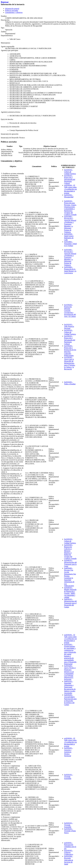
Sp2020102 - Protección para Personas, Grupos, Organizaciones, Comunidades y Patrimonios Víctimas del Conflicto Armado (70, 208)
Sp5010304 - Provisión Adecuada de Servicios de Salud (69, 860)
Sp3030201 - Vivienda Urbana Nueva (70, 831)
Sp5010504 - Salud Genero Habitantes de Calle (69, 237)
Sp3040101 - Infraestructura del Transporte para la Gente (70, 563)
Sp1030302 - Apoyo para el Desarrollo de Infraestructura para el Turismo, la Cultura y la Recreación (70, 363)
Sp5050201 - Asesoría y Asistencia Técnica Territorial (69, 752)
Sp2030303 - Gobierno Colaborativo (69, 852)
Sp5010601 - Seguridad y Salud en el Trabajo (70, 244)
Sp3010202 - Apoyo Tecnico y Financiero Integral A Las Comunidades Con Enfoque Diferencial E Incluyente (70, 673)
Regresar (5, 2)
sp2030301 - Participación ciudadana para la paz (70, 846)
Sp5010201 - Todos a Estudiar (70, 383)
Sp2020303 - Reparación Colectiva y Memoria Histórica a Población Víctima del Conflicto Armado (70, 552)
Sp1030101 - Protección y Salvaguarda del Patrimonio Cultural (70, 179)
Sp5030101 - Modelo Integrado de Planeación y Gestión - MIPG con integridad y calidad (70, 592)
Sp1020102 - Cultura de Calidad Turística (70, 172)
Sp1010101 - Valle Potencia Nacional (69, 326)
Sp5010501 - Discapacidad (69, 196)
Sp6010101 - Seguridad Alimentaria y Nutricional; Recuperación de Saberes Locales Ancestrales (70, 687)
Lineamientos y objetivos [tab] (14, 12)
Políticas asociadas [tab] (12, 11)
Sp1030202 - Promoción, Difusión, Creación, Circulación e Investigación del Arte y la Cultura (70, 311)
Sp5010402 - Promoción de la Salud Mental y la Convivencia (70, 270)
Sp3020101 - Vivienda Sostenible (69, 777)
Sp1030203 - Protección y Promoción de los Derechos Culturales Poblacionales (70, 351)
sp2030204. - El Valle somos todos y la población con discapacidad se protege (70, 189)
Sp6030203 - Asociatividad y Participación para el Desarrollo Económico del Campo (70, 700)
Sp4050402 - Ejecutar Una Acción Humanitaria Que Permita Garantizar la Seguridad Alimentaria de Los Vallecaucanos (70, 577)
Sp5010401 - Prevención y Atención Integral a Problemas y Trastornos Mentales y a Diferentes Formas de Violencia (70, 224)
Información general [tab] (12, 9)
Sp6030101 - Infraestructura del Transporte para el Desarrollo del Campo (70, 603)
